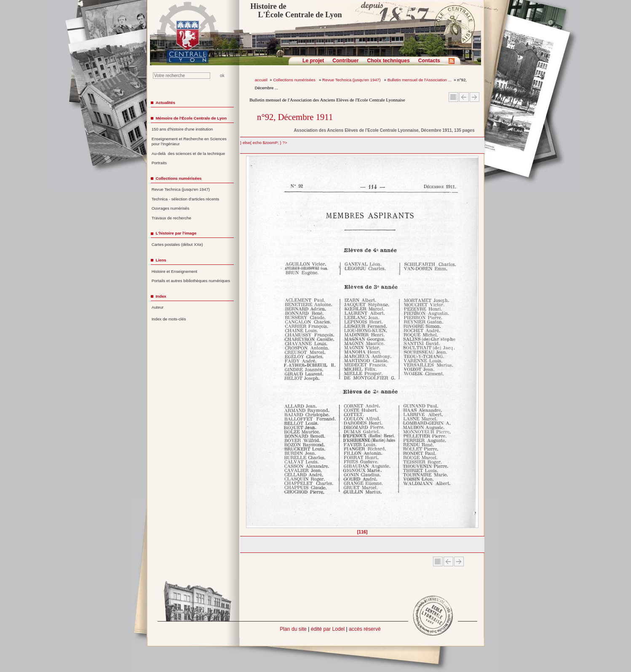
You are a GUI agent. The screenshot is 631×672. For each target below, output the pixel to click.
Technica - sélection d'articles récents (186, 199)
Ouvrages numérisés (171, 208)
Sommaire (453, 97)
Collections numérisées (295, 80)
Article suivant (475, 97)
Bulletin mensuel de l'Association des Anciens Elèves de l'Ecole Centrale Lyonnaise (327, 100)
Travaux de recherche (171, 218)
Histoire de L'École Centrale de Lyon (296, 11)
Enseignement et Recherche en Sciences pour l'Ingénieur (189, 141)
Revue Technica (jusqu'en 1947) (352, 80)
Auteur (158, 307)
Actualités (165, 103)
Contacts (429, 61)
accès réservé (365, 629)
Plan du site (293, 629)
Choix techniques (388, 61)
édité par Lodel (328, 629)
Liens (161, 260)
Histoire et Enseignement (175, 271)
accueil (261, 80)
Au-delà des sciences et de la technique (188, 153)
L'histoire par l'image (176, 233)
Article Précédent (464, 97)
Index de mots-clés (169, 319)
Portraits (159, 163)
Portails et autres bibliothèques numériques (191, 281)
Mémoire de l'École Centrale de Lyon (191, 118)
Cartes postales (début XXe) (177, 244)
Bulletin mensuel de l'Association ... (420, 80)
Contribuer (345, 61)
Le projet (313, 61)
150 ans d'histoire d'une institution (182, 129)
